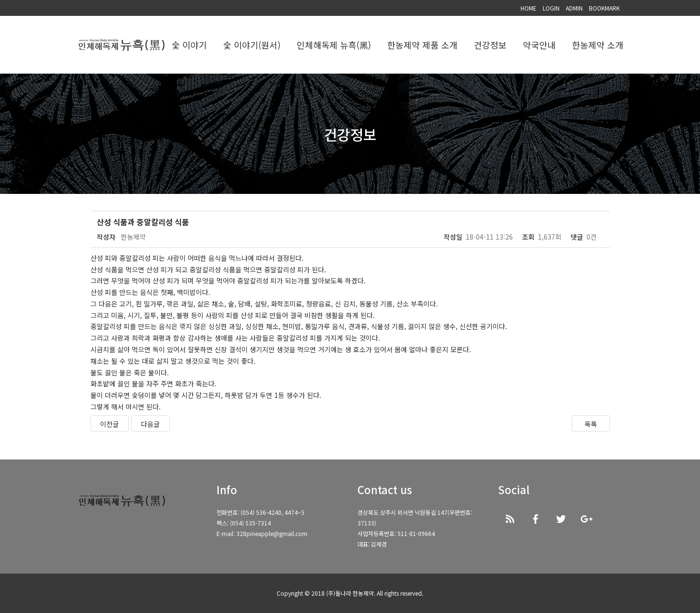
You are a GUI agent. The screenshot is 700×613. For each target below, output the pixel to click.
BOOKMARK (604, 8)
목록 (591, 424)
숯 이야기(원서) (252, 45)
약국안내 (539, 45)
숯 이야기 (189, 45)
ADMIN (574, 8)
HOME (528, 8)
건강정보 (490, 45)
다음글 (150, 424)
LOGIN (551, 8)
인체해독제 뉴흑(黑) (334, 45)
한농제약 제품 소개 (422, 45)
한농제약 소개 (598, 45)
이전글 (109, 424)
